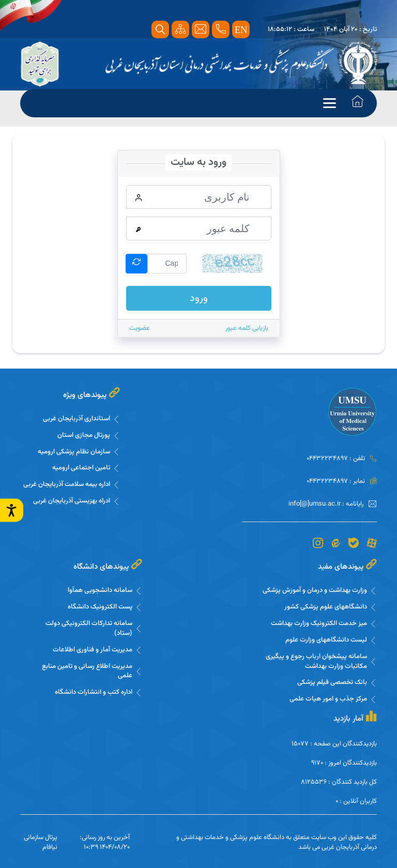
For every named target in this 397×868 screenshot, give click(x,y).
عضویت (140, 328)
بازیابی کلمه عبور (247, 328)
